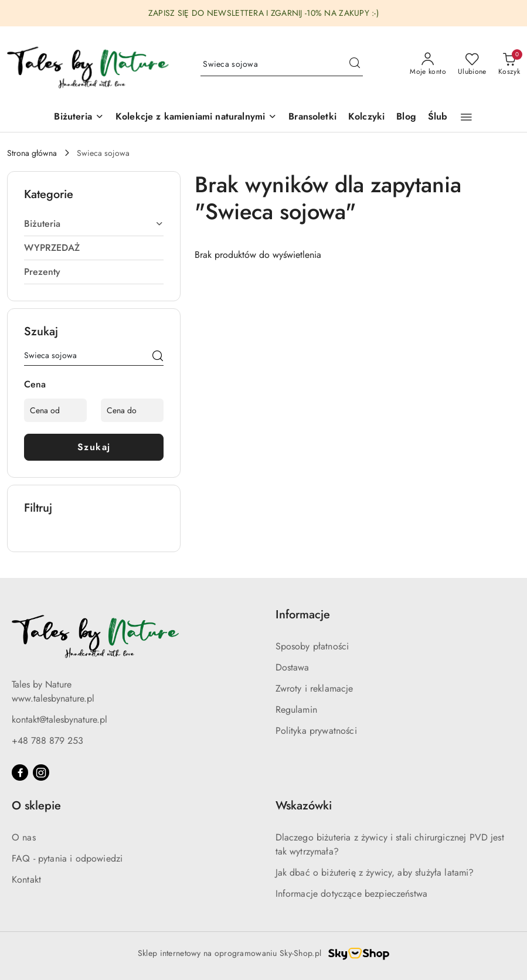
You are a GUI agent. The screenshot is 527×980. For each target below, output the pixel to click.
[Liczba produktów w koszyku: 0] (509, 64)
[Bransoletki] (312, 118)
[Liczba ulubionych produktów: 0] (472, 64)
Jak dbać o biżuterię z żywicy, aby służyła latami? (375, 872)
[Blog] (406, 118)
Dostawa (293, 667)
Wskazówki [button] (304, 806)
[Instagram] (41, 773)
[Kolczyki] (366, 118)
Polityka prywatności (316, 731)
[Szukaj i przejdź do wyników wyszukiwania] (355, 64)
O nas (24, 837)
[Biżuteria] (79, 118)
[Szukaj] (158, 358)
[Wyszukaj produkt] (282, 64)
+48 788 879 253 (47, 741)
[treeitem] (94, 224)
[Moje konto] (428, 64)
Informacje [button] (303, 615)
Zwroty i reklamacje (314, 688)
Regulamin (296, 710)
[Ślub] (438, 118)
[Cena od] (55, 410)
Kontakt (26, 879)
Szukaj (94, 447)
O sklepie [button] (36, 806)
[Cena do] (132, 410)
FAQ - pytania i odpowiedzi (67, 858)
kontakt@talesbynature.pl (59, 719)
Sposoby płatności (312, 646)
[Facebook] (20, 773)
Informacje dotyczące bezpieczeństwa (352, 894)
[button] (196, 118)
